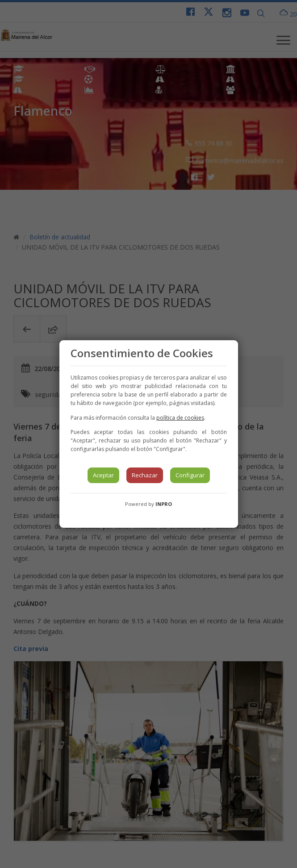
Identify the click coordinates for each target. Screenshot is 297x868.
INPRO (164, 504)
